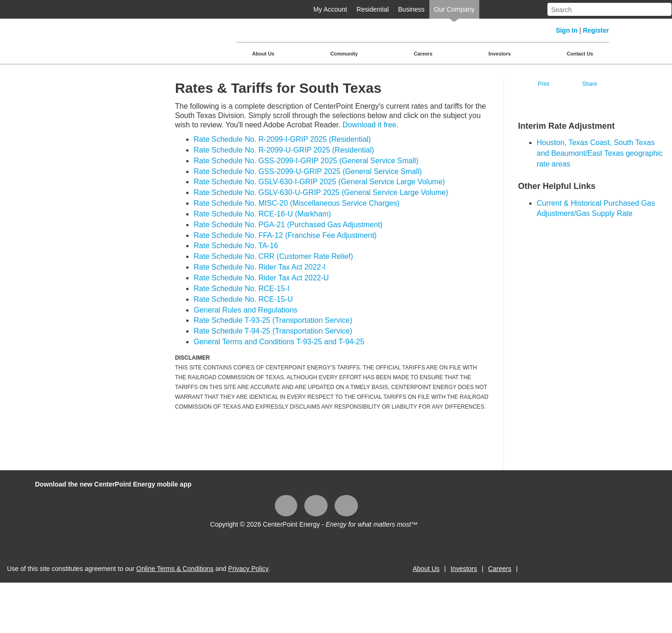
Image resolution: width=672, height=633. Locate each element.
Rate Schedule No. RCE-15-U (243, 299)
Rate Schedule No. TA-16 (236, 246)
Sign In (567, 30)
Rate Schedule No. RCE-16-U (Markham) (262, 214)
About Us (263, 54)
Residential (373, 9)
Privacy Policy (248, 569)
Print (543, 84)
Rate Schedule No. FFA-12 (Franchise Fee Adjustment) (285, 235)
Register (596, 30)
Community (344, 54)
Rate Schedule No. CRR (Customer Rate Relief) (273, 256)
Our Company (454, 9)
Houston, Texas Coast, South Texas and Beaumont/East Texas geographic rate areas (600, 153)
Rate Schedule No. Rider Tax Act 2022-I (260, 267)
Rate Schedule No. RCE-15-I (241, 289)
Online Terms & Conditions (175, 569)
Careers (423, 54)
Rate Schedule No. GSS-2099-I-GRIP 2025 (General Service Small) (306, 161)
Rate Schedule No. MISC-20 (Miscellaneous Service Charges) (297, 203)
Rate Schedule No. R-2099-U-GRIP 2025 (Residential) (284, 150)
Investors (500, 54)
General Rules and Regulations (245, 310)
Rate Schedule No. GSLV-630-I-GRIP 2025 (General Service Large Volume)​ (319, 182)
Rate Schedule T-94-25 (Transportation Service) (273, 331)
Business (411, 9)
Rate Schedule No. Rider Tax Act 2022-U (261, 278)
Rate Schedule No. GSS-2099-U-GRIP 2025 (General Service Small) (308, 171)
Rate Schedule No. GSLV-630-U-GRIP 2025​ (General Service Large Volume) (321, 192)
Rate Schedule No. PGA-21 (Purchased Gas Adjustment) (288, 225)
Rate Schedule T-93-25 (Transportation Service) (273, 320)
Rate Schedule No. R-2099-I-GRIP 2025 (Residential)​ (282, 139)
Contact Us (580, 54)
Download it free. (371, 125)
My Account (330, 9)
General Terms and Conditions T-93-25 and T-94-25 (279, 342)
